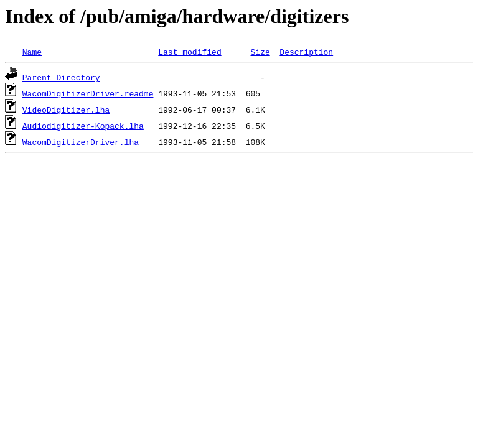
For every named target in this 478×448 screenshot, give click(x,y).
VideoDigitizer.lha (66, 110)
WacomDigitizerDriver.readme (88, 93)
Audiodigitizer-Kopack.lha (83, 126)
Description (306, 52)
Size (260, 52)
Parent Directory (61, 77)
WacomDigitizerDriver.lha (81, 142)
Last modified (190, 52)
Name (32, 52)
